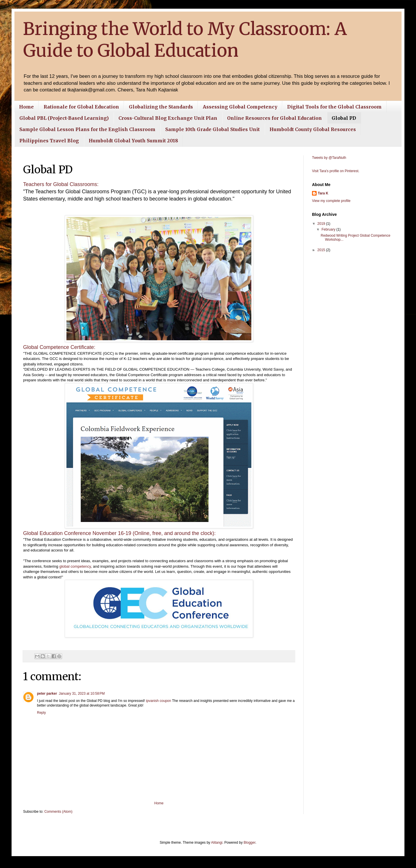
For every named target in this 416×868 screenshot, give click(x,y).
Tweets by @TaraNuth (329, 158)
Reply (41, 713)
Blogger (249, 843)
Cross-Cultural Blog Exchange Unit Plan (168, 118)
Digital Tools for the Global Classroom (334, 107)
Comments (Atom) (58, 812)
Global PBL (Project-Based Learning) (64, 118)
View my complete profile (331, 201)
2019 (322, 224)
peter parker (47, 694)
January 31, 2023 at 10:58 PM (82, 694)
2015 (322, 250)
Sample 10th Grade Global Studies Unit (212, 129)
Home (26, 107)
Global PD (344, 118)
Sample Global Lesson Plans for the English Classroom (87, 129)
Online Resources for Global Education (274, 118)
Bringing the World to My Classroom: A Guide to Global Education (185, 40)
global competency (75, 566)
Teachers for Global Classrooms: (61, 184)
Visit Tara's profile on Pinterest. (336, 171)
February (329, 229)
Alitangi (217, 843)
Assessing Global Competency (240, 107)
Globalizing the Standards (161, 107)
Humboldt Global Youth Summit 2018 (133, 141)
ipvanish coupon (158, 701)
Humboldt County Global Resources (313, 129)
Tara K (323, 193)
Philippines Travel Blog (49, 141)
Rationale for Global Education (81, 107)
